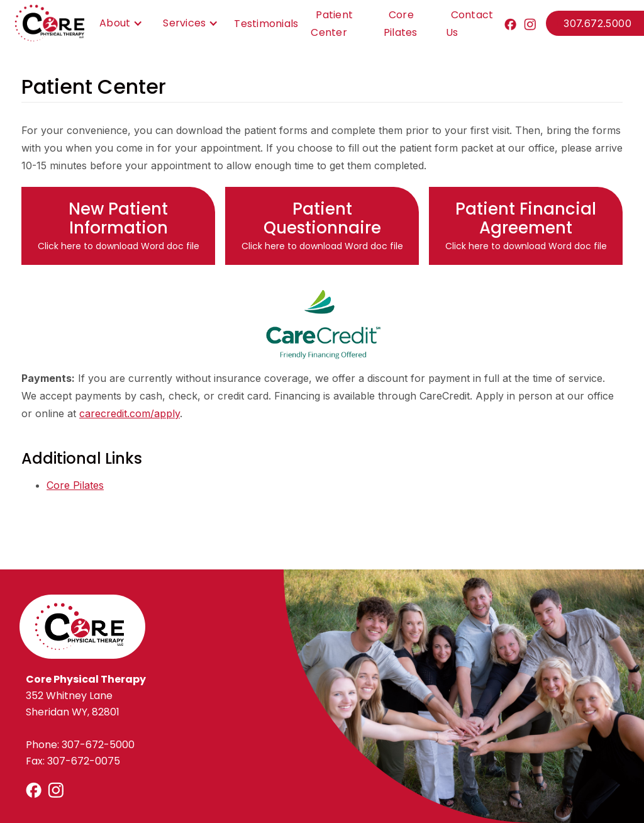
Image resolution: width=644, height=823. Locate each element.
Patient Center (332, 24)
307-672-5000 (98, 745)
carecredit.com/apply (130, 413)
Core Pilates (401, 24)
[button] (118, 23)
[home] (49, 23)
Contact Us (470, 24)
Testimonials (266, 24)
